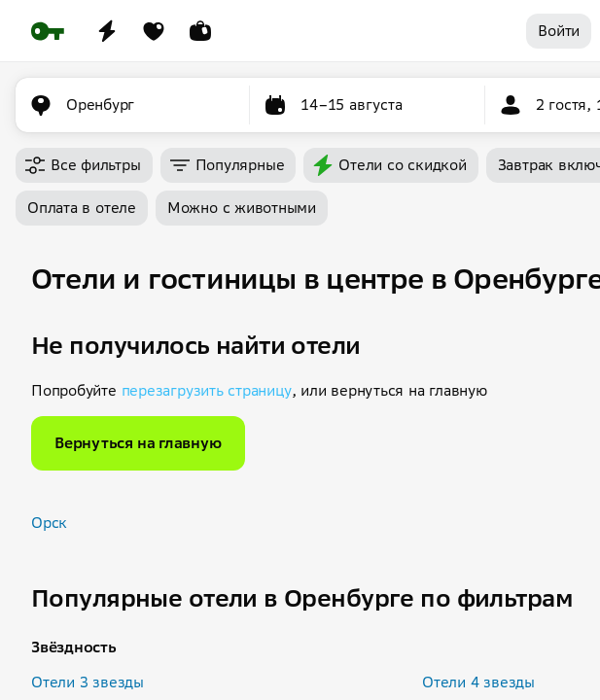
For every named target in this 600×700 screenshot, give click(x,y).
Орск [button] (49, 523)
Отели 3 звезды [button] (88, 682)
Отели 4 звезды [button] (478, 682)
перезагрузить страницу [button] (207, 390)
